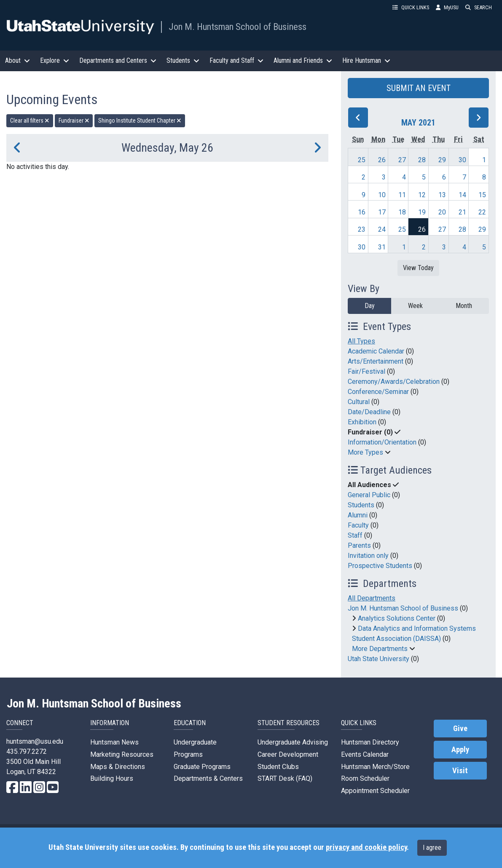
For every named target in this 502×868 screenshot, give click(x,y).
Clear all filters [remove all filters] (30, 121)
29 (442, 160)
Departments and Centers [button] (118, 60)
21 (462, 212)
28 (422, 160)
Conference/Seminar (378, 392)
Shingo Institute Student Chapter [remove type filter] (140, 121)
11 (402, 195)
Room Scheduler (365, 778)
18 (402, 212)
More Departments (380, 649)
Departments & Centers (208, 778)
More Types (365, 452)
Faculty (358, 525)
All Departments (372, 598)
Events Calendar (365, 754)
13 (442, 195)
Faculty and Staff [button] (236, 60)
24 (382, 229)
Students (361, 505)
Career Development (288, 754)
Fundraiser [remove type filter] (74, 121)
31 (382, 247)
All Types (361, 341)
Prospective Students (380, 566)
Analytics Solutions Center (397, 618)
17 (382, 212)
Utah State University (379, 659)
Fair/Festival (366, 371)
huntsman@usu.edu (35, 741)
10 (382, 195)
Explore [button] (55, 60)
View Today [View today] (418, 268)
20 (442, 212)
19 (422, 212)
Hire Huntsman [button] (366, 60)
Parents (359, 545)
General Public (369, 495)
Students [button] (183, 60)
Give (460, 729)
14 (462, 195)
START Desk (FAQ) (285, 778)
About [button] (17, 60)
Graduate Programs (202, 767)
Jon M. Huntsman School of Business (238, 27)
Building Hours (112, 778)
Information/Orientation (382, 442)
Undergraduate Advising (293, 742)
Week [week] (415, 306)
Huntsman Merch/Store (375, 767)
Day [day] (370, 306)
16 (362, 212)
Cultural (359, 402)
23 (362, 229)
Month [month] (464, 306)
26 (382, 160)
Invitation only (368, 556)
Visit (460, 771)
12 (422, 195)
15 (482, 195)
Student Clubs (278, 767)
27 (402, 160)
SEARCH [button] (479, 7)
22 (482, 212)
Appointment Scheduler (375, 791)
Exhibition (362, 422)
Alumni (358, 515)
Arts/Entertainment (376, 361)
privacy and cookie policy (366, 847)
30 (462, 160)
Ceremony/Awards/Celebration (394, 382)
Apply (460, 750)
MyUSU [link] (447, 7)
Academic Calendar (376, 351)
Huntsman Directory (370, 742)
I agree (432, 848)
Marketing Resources (122, 754)
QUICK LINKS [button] (411, 7)
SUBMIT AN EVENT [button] (419, 88)
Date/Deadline (369, 412)
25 (362, 160)
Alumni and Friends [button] (303, 60)
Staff (355, 535)
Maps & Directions (118, 767)
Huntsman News (114, 742)
